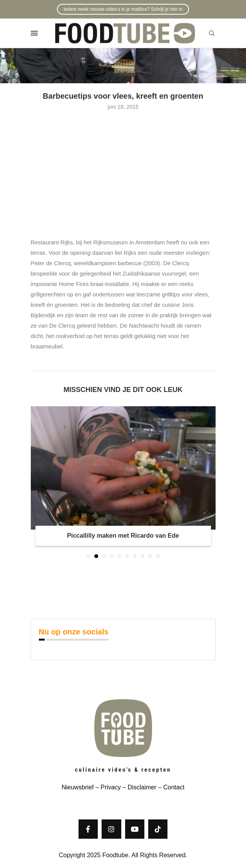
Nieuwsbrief (78, 787)
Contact (174, 787)
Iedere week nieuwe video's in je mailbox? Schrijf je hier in (123, 9)
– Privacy (107, 787)
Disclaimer (142, 787)
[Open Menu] (34, 33)
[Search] (212, 34)
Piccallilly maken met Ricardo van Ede (123, 536)
